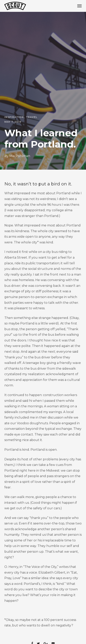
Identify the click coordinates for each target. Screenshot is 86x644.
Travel (32, 117)
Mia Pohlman (20, 156)
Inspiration (14, 117)
